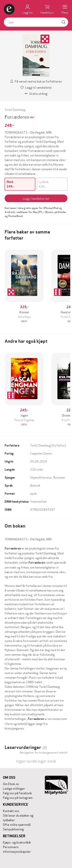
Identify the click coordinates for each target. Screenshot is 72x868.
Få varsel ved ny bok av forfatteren (36, 81)
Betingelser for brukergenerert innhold (44, 752)
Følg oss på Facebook (17, 793)
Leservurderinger (26, 747)
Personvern (11, 847)
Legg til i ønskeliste (36, 87)
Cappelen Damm (41, 453)
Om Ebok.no (11, 784)
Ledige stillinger (14, 788)
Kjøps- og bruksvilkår (17, 842)
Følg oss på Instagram (18, 797)
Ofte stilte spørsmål (17, 824)
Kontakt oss (11, 811)
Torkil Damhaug (15, 109)
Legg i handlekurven (36, 198)
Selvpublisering (13, 829)
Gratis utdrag (36, 93)
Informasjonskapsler (17, 851)
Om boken (15, 526)
